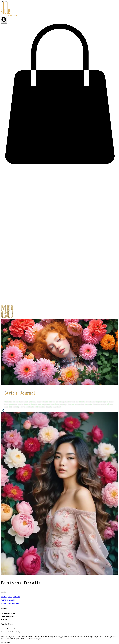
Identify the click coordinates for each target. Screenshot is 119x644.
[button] (59, 164)
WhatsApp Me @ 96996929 (11, 597)
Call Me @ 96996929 (8, 600)
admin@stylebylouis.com (10, 604)
